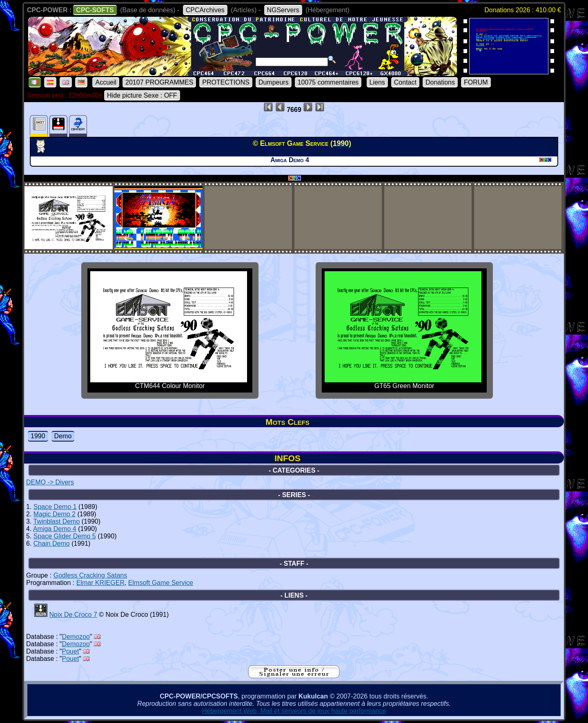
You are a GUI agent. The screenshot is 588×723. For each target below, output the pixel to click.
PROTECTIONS (226, 82)
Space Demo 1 (55, 507)
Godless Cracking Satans (90, 575)
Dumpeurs (274, 82)
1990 (38, 436)
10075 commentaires (328, 82)
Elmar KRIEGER (100, 583)
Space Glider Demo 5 (65, 536)
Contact (405, 82)
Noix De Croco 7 (73, 615)
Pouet (71, 651)
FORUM (476, 82)
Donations (440, 82)
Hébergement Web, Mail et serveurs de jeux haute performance (294, 711)
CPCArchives (205, 10)
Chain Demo (52, 543)
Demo (63, 436)
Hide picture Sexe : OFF (142, 95)
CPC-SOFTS (95, 10)
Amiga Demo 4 (55, 529)
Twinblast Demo (57, 521)
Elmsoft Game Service (161, 583)
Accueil (106, 82)
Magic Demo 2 (55, 514)
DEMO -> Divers (50, 482)
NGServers (283, 10)
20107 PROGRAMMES (159, 82)
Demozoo (76, 637)
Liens (377, 82)
